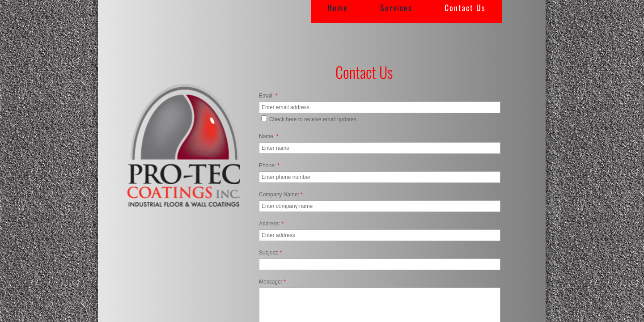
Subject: (270, 253)
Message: (272, 282)
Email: (268, 96)
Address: (271, 224)
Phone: (269, 165)
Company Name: (281, 195)
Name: (269, 136)
